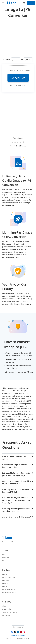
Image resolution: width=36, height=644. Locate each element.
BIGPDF (5, 574)
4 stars (21, 142)
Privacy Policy (7, 609)
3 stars (18, 142)
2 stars (15, 142)
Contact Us (6, 615)
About (4, 606)
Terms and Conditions (10, 612)
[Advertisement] (18, 37)
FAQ (4, 561)
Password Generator (9, 592)
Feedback (6, 558)
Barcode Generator (9, 589)
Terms (23, 636)
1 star (12, 142)
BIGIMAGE (6, 583)
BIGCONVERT (7, 580)
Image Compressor (9, 577)
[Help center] (24, 3)
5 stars (24, 142)
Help (4, 555)
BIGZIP (5, 586)
